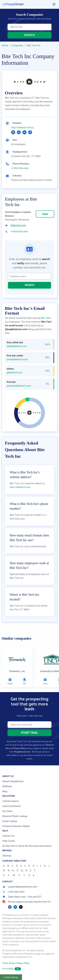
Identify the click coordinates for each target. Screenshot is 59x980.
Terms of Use (9, 963)
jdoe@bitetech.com (17, 346)
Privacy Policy (19, 748)
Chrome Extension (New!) (16, 826)
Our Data (7, 811)
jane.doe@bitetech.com (19, 386)
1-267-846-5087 (13, 892)
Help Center (9, 841)
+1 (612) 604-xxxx (20, 168)
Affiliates (7, 786)
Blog (5, 791)
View (45, 214)
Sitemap (7, 856)
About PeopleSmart (13, 781)
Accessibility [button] (12, 969)
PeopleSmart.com (22, 752)
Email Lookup (10, 821)
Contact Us (8, 836)
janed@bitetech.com (17, 360)
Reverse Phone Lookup (15, 816)
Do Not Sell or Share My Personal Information (27, 846)
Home (5, 46)
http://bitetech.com (21, 128)
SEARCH (30, 35)
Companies (17, 46)
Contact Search (11, 801)
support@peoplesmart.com (20, 887)
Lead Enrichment (12, 806)
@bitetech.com (18, 225)
